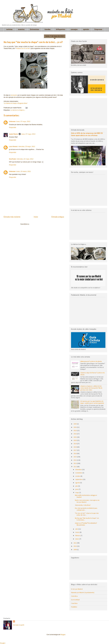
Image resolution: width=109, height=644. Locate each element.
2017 (75, 450)
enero (77, 539)
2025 (75, 424)
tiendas (47, 30)
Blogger (63, 635)
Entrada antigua (58, 217)
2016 (75, 454)
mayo (77, 493)
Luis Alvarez (13, 146)
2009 (75, 550)
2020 (75, 440)
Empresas (98, 30)
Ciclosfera (74, 596)
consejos (74, 30)
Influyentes (61, 30)
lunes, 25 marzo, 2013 (24, 171)
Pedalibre (74, 607)
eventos (21, 30)
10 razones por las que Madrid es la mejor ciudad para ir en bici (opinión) (92, 402)
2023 (75, 431)
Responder (13, 127)
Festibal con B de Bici (23, 48)
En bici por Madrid (77, 589)
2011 (75, 543)
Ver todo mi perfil (19, 625)
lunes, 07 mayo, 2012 (23, 121)
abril (77, 529)
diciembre (79, 470)
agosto (78, 483)
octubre (78, 476)
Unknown (12, 121)
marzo (78, 532)
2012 (75, 467)
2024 (75, 427)
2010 (75, 546)
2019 (75, 444)
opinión (86, 30)
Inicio (36, 217)
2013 (75, 464)
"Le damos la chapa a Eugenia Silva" (16, 103)
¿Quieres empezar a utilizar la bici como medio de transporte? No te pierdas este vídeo (91, 388)
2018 (75, 447)
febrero (78, 536)
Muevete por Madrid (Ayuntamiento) (83, 593)
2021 (75, 437)
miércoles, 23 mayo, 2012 (27, 146)
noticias (9, 30)
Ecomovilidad (75, 600)
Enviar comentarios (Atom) (38, 224)
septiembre (79, 480)
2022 (75, 434)
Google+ (3, 643)
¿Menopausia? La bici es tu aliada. (91, 361)
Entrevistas (34, 30)
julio (77, 486)
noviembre (79, 473)
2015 (75, 457)
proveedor (14, 95)
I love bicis (74, 603)
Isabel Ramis (13, 134)
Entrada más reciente (12, 217)
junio (77, 489)
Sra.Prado (12, 159)
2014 (75, 460)
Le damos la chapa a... (18, 110)
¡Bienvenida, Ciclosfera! (83, 505)
